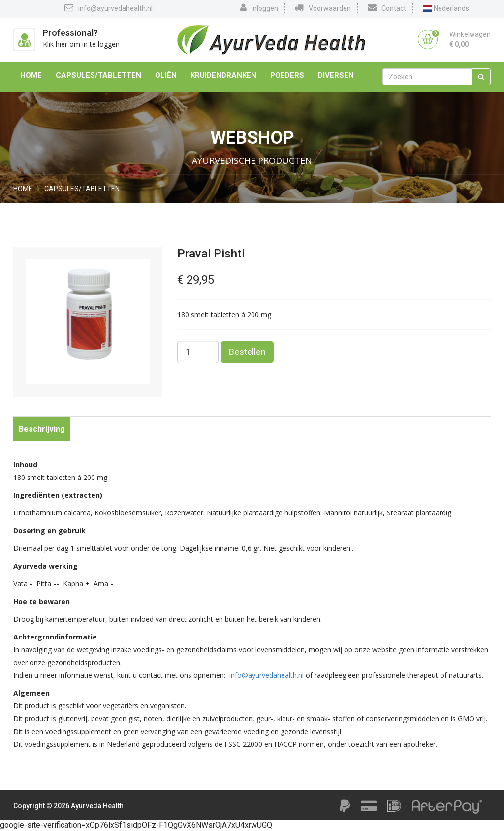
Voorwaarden (323, 8)
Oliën (166, 75)
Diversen (336, 75)
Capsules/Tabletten (98, 75)
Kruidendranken (223, 75)
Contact (387, 8)
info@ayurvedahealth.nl (109, 8)
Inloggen (259, 8)
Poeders (287, 75)
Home (31, 75)
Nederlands (446, 8)
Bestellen (247, 352)
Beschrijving (42, 429)
